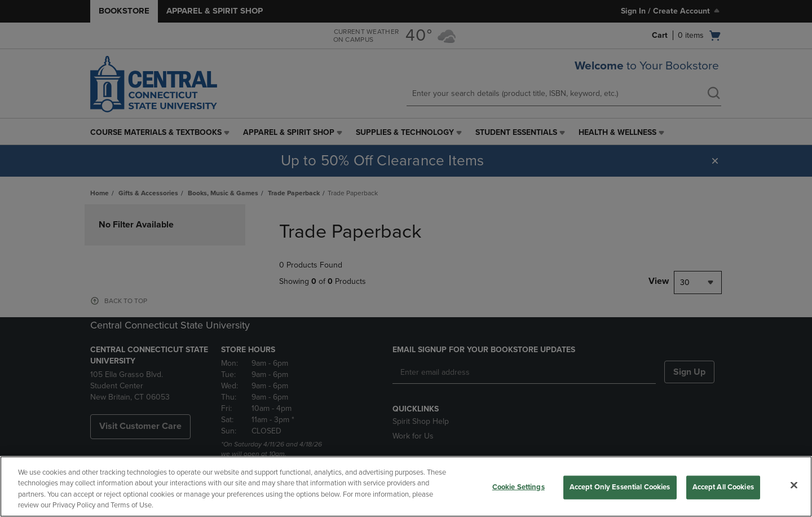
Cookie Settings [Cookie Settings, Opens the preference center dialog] (518, 487)
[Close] (794, 485)
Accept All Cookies (723, 487)
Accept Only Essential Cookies (620, 487)
